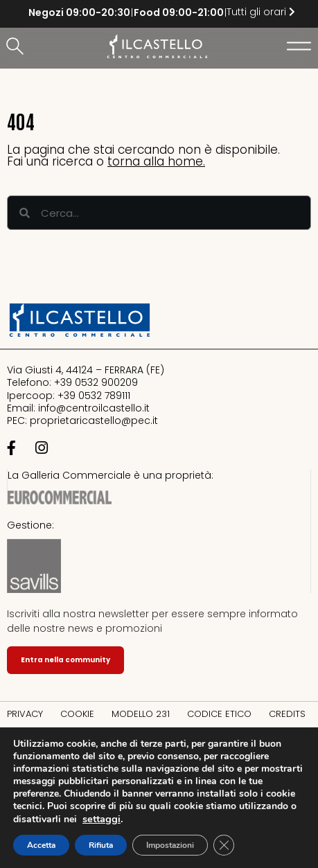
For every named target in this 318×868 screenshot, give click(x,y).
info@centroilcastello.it (94, 408)
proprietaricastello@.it (94, 420)
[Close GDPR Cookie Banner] (224, 845)
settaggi (101, 819)
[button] (17, 47)
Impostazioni (170, 845)
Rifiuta (101, 845)
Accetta (41, 845)
